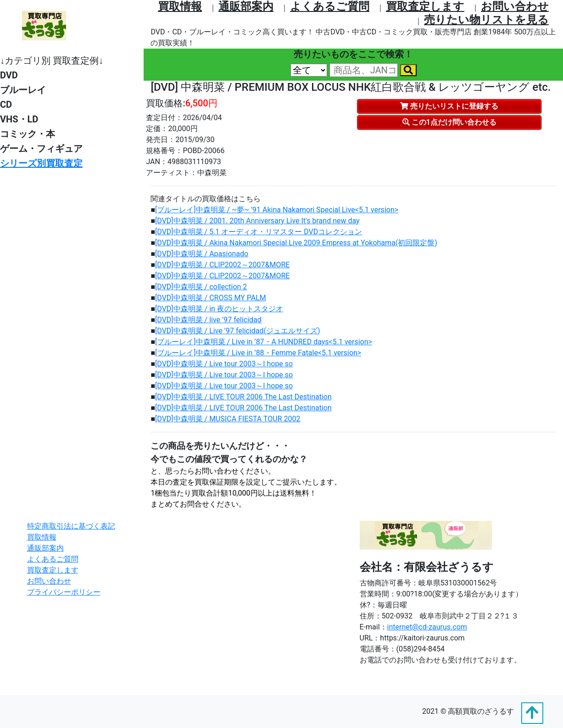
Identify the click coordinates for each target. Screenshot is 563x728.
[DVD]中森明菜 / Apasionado (202, 254)
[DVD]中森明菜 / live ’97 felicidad (208, 320)
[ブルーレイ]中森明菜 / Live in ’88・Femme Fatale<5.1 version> (258, 353)
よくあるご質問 (330, 6)
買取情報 (180, 6)
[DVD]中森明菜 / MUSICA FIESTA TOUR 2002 (228, 419)
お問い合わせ (515, 6)
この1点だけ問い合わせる (449, 122)
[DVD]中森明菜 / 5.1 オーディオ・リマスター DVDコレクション (259, 232)
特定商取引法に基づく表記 (71, 526)
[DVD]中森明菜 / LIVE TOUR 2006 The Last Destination (243, 397)
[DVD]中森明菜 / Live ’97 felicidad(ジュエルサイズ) (238, 331)
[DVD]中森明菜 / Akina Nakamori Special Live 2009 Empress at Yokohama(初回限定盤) (296, 243)
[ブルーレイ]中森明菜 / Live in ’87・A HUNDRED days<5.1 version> (264, 342)
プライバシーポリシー (64, 592)
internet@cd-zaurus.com (427, 627)
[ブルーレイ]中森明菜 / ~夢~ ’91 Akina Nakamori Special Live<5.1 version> (277, 210)
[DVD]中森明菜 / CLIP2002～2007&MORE (222, 265)
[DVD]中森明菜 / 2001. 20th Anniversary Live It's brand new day (257, 221)
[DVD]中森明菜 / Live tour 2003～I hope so (224, 364)
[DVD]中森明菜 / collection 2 (201, 287)
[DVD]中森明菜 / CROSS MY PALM (211, 298)
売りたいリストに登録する (449, 106)
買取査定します (425, 6)
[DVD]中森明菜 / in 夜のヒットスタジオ (219, 309)
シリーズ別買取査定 (41, 163)
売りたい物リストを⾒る (486, 20)
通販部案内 (246, 6)
